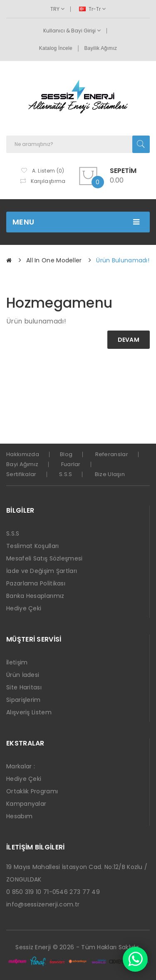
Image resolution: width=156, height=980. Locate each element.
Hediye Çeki (24, 608)
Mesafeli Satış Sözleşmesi (45, 558)
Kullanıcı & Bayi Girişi (72, 31)
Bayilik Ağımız (100, 48)
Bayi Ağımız (22, 464)
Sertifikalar (21, 474)
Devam (129, 340)
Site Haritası (24, 687)
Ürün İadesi (23, 675)
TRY (57, 9)
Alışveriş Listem (29, 712)
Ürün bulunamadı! (123, 260)
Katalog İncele (56, 48)
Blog (66, 454)
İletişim (17, 662)
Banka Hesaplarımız (35, 596)
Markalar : (21, 766)
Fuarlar (71, 464)
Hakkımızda (23, 454)
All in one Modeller (54, 260)
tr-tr (92, 9)
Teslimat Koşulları (32, 546)
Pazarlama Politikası (36, 583)
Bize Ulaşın (110, 474)
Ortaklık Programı (32, 791)
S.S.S (66, 474)
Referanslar (112, 454)
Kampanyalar (26, 804)
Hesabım (19, 816)
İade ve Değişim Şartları (42, 571)
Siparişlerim (24, 700)
